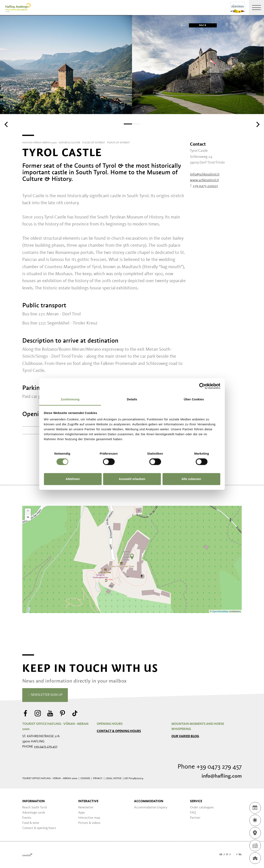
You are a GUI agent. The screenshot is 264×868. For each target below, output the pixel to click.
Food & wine (31, 823)
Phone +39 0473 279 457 (210, 767)
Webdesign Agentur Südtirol (27, 855)
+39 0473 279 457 (46, 747)
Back (198, 25)
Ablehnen (73, 479)
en (233, 855)
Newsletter (86, 808)
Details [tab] (132, 399)
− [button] (28, 518)
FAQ (193, 813)
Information (34, 801)
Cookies (85, 778)
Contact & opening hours (119, 731)
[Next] (257, 124)
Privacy (98, 778)
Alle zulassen (191, 479)
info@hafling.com (222, 776)
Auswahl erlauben (132, 479)
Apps (82, 813)
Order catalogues (202, 808)
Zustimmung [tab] (70, 399)
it (227, 855)
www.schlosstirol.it (204, 180)
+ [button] (28, 511)
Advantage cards (34, 813)
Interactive (88, 801)
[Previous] (7, 124)
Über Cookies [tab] (194, 399)
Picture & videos (89, 823)
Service (196, 801)
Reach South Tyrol (35, 808)
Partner (195, 818)
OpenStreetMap (221, 611)
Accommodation (149, 801)
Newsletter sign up (45, 695)
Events (27, 818)
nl (240, 855)
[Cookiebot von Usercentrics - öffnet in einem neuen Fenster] (202, 386)
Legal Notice (114, 778)
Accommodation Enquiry (151, 808)
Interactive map (89, 818)
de (221, 855)
